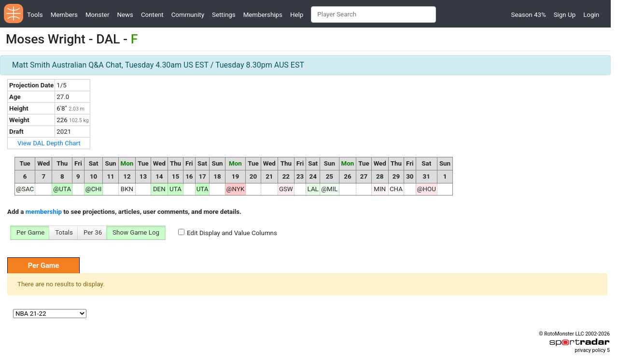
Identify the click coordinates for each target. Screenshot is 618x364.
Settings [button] (224, 15)
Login (591, 15)
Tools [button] (35, 15)
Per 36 (93, 232)
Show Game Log (136, 232)
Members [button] (64, 15)
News (125, 15)
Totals (64, 232)
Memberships (263, 15)
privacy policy (590, 350)
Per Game (30, 232)
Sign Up (565, 15)
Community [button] (188, 15)
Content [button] (152, 15)
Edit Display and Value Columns (232, 233)
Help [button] (297, 15)
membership (44, 212)
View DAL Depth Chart (49, 143)
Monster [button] (97, 15)
